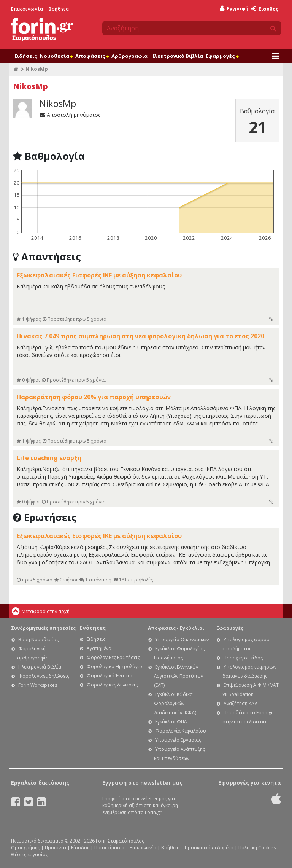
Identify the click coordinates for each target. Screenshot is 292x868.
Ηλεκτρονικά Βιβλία (177, 56)
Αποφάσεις (92, 56)
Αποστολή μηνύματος (70, 115)
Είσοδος (265, 9)
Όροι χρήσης (25, 848)
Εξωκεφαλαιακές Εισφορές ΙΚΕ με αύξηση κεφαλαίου (99, 275)
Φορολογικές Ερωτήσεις (113, 657)
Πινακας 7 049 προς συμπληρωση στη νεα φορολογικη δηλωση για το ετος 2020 (140, 336)
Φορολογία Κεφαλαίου (181, 731)
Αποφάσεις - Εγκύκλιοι (176, 628)
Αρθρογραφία (129, 56)
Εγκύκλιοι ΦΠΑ (171, 722)
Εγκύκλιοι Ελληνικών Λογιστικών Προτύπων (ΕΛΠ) (179, 676)
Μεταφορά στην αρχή (46, 611)
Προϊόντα (56, 848)
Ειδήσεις (26, 56)
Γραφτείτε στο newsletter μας (135, 799)
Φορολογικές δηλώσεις (44, 676)
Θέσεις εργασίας (29, 854)
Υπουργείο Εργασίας (178, 740)
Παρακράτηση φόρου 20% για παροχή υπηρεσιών (94, 397)
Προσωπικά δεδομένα (209, 848)
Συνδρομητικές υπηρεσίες (43, 628)
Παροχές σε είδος (243, 658)
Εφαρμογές (222, 56)
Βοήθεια (59, 9)
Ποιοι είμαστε (109, 848)
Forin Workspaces (38, 685)
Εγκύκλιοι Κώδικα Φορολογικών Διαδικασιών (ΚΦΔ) (175, 703)
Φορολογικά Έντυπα (109, 676)
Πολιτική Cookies (257, 848)
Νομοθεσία (56, 56)
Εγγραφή (234, 9)
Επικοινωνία (27, 9)
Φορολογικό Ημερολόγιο (114, 667)
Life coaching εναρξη (49, 458)
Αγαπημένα (99, 648)
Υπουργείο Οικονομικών (182, 639)
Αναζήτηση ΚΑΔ (241, 703)
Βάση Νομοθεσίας (38, 639)
